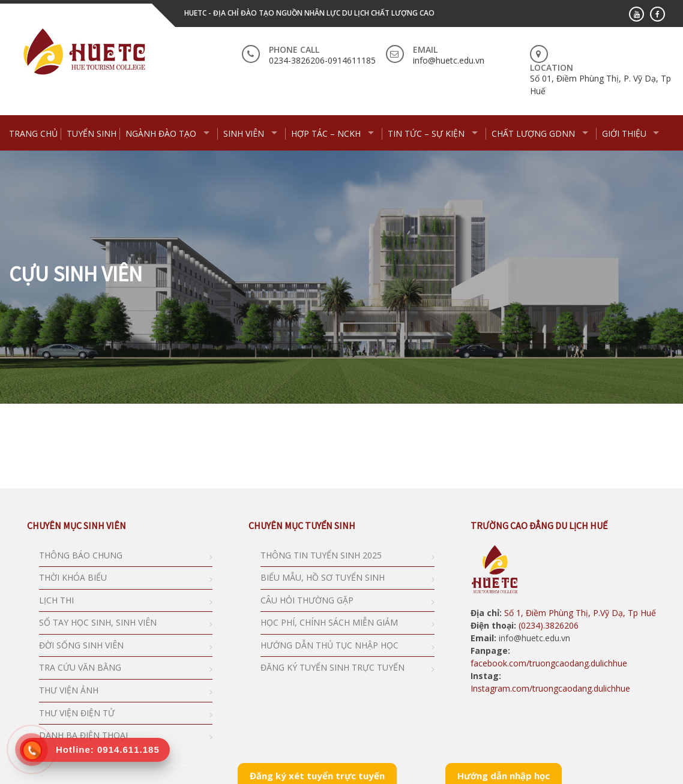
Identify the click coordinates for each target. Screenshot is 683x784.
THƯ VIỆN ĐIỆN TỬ (77, 713)
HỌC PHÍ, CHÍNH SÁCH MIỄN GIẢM (329, 622)
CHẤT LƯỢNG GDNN (533, 133)
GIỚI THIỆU (624, 133)
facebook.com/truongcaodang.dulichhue (549, 663)
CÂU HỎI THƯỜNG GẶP (307, 600)
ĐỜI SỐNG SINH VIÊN (81, 645)
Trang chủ (33, 133)
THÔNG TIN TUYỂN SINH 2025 (321, 555)
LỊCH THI (56, 600)
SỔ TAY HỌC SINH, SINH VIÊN (98, 622)
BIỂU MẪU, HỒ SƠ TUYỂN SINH (323, 577)
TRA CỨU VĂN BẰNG (80, 667)
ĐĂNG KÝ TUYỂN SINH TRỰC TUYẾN (332, 667)
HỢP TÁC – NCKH (326, 133)
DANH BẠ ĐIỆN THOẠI (83, 735)
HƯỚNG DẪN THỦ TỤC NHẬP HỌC (329, 645)
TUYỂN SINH (92, 133)
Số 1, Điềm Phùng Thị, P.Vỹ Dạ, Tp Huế (580, 613)
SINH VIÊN (244, 133)
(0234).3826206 (547, 625)
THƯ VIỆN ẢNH (69, 690)
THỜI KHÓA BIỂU (73, 577)
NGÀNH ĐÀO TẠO (161, 133)
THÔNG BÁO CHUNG (81, 555)
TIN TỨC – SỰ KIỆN (426, 133)
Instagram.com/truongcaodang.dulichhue (550, 688)
